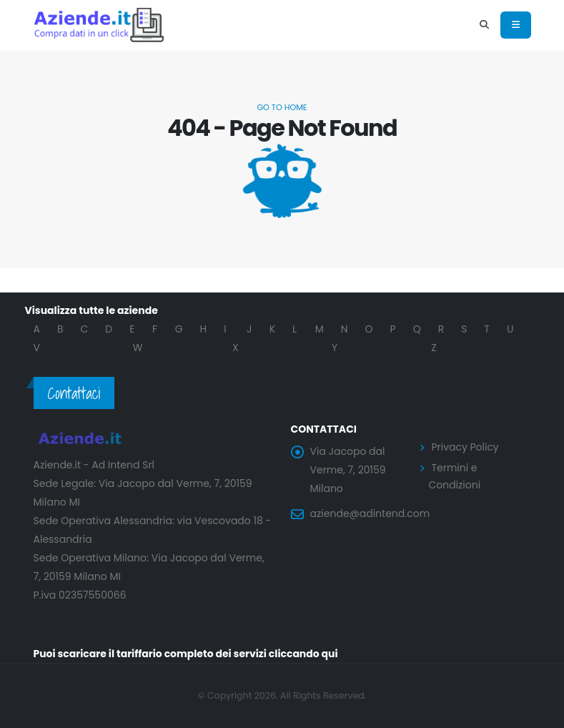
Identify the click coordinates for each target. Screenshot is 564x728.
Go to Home (282, 107)
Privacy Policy (466, 447)
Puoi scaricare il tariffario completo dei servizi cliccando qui (187, 654)
